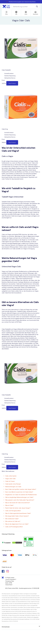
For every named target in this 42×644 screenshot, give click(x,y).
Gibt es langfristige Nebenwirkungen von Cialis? (19, 497)
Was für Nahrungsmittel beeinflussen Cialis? (18, 513)
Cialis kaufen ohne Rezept (13, 484)
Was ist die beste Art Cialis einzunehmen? (18, 503)
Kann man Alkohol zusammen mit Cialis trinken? (19, 492)
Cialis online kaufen (11, 476)
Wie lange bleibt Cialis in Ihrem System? (17, 516)
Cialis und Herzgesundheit (13, 511)
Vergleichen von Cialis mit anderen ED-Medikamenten (21, 495)
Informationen (21, 627)
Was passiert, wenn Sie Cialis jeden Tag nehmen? (20, 500)
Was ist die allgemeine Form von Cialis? (17, 524)
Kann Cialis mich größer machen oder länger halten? (21, 489)
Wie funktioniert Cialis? (12, 519)
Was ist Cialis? (9, 505)
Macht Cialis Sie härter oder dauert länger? (18, 508)
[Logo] (6, 7)
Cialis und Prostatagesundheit (14, 527)
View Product (12, 83)
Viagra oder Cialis (10, 479)
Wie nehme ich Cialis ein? (13, 521)
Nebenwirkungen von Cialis (13, 487)
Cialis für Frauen (10, 481)
